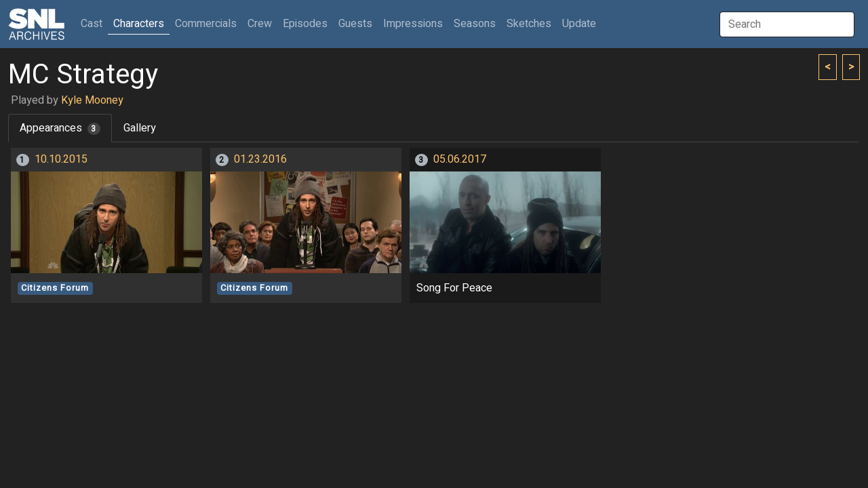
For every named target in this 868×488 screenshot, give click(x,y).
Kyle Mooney (92, 100)
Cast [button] (94, 23)
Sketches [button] (529, 24)
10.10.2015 (61, 159)
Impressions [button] (413, 24)
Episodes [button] (305, 24)
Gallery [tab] (140, 128)
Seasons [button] (475, 24)
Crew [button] (260, 24)
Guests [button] (355, 24)
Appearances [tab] (60, 128)
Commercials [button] (206, 24)
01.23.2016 (260, 159)
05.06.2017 (460, 159)
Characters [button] (139, 24)
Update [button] (579, 24)
